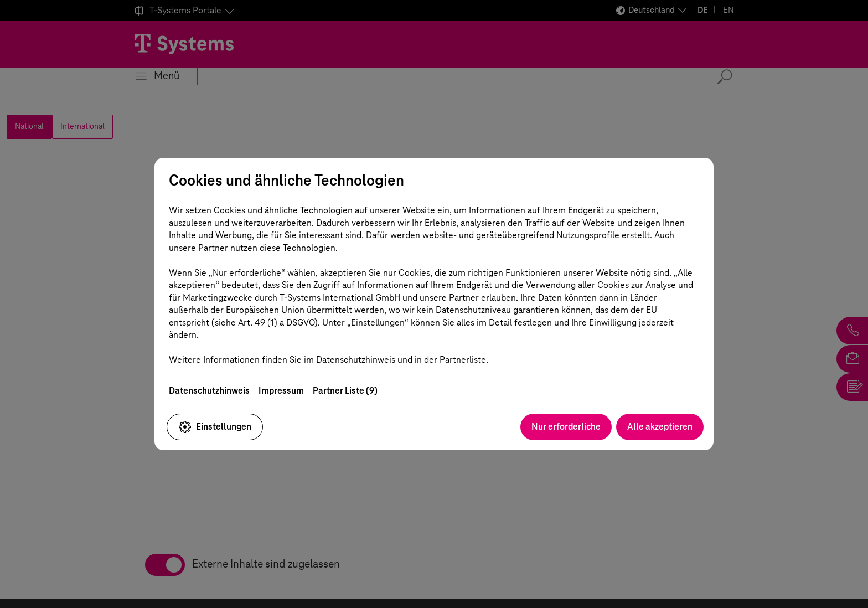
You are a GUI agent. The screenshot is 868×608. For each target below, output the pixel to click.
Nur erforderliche (566, 427)
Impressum (281, 391)
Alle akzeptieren (660, 427)
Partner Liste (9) (345, 391)
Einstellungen (215, 427)
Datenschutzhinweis (209, 391)
